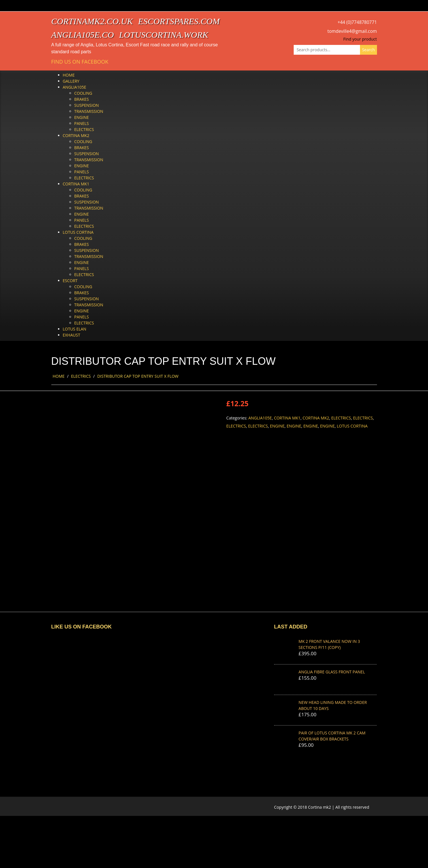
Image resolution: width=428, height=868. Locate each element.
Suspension (87, 105)
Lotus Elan (75, 329)
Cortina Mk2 (76, 135)
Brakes (82, 99)
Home (69, 75)
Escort (70, 281)
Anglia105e (75, 87)
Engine (82, 117)
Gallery (71, 81)
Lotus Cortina (78, 232)
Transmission (89, 111)
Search (368, 50)
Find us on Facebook (80, 62)
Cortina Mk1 (76, 184)
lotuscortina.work (164, 35)
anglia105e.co (83, 35)
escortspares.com (179, 21)
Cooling (83, 93)
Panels (82, 123)
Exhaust (72, 335)
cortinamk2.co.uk (92, 21)
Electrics (84, 129)
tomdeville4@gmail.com (352, 31)
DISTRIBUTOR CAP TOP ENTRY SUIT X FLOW (138, 376)
